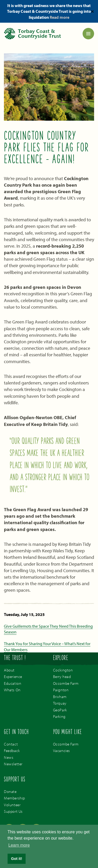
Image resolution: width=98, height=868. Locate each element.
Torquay (60, 703)
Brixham (60, 697)
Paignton (61, 690)
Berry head (62, 677)
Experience (13, 677)
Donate (10, 791)
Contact (11, 744)
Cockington (63, 670)
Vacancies (62, 751)
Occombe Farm (66, 683)
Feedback (12, 751)
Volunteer (12, 805)
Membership (15, 798)
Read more (59, 17)
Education (13, 683)
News (9, 757)
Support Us (13, 811)
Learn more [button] (19, 845)
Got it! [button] (16, 859)
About (9, 670)
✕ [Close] (92, 11)
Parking (59, 716)
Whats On (12, 690)
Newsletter (13, 764)
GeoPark (60, 710)
